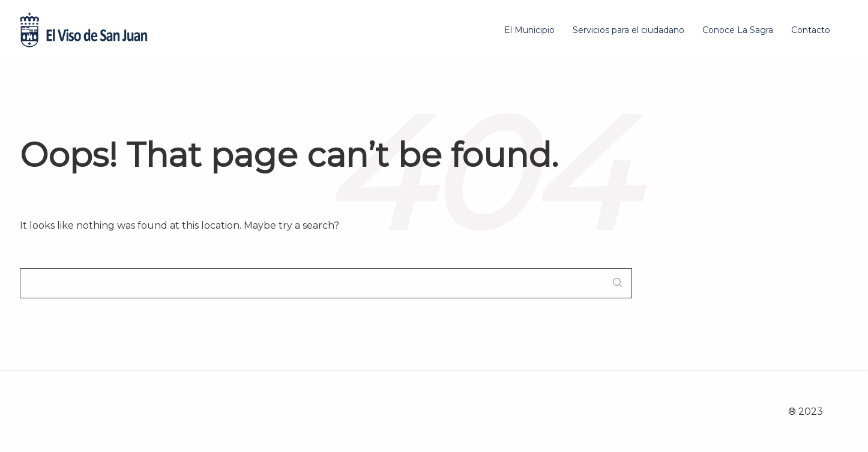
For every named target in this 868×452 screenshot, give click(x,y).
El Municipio (529, 30)
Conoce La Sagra (738, 30)
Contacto (811, 30)
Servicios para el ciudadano (628, 30)
